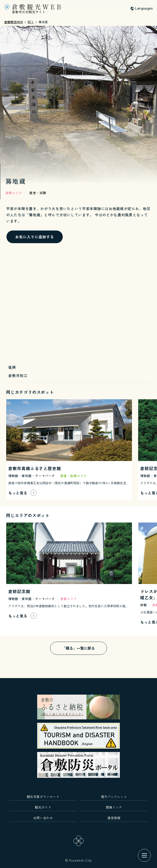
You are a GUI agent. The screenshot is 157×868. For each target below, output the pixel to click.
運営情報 (114, 818)
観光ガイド (43, 807)
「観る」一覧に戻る (78, 648)
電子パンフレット (114, 797)
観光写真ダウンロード (43, 797)
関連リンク (114, 807)
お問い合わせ (43, 818)
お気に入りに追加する (35, 237)
